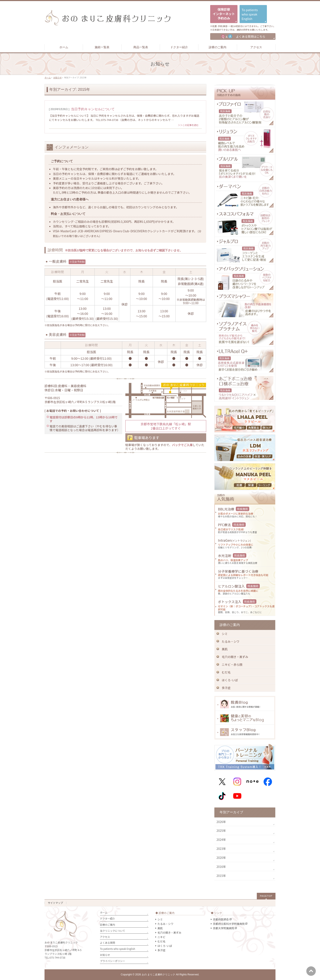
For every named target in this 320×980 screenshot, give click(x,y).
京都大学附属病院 (224, 928)
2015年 (221, 876)
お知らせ (105, 955)
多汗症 (226, 688)
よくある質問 (108, 943)
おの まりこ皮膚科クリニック (158, 975)
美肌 (225, 649)
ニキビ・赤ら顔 (232, 665)
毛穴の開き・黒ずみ (235, 657)
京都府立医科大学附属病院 (229, 924)
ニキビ (161, 937)
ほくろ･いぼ (230, 680)
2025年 (221, 831)
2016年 (221, 867)
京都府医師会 (221, 919)
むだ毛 (226, 672)
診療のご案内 (108, 925)
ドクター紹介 (108, 918)
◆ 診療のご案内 (165, 913)
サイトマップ (55, 903)
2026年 (221, 822)
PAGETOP (266, 896)
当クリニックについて (113, 931)
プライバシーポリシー (113, 961)
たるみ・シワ (231, 641)
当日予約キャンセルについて (93, 109)
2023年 (221, 849)
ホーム (104, 912)
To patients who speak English (118, 949)
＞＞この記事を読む (188, 125)
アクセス (105, 937)
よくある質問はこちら (243, 36)
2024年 (221, 840)
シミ (225, 634)
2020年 (221, 858)
